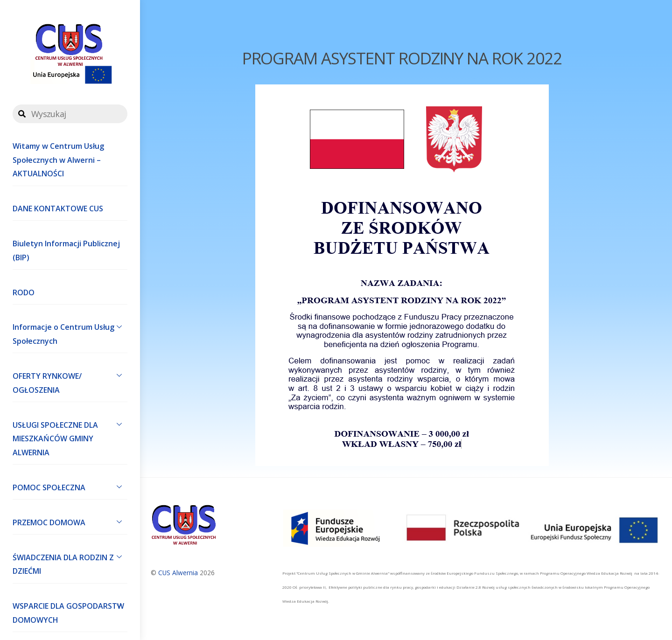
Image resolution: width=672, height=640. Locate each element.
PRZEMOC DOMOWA (70, 522)
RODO (24, 292)
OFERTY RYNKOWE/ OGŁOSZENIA (70, 381)
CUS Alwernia (178, 573)
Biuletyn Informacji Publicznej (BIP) (66, 250)
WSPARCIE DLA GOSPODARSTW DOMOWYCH (70, 611)
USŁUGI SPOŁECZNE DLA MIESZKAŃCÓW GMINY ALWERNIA (70, 437)
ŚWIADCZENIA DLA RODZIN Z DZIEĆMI (70, 562)
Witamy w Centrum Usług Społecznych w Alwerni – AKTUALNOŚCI (58, 160)
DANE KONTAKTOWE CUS (58, 209)
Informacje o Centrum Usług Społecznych (70, 332)
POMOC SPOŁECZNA (70, 487)
